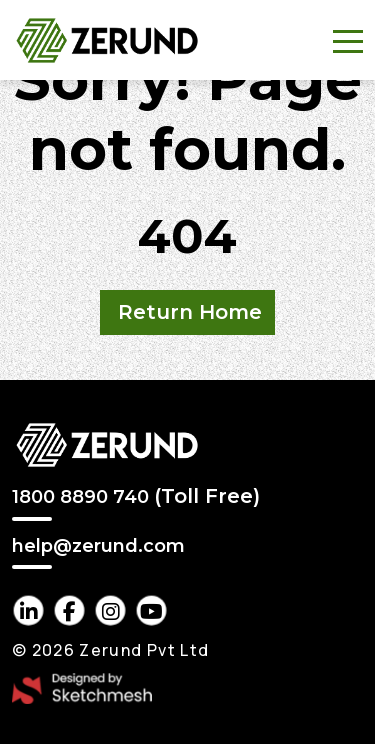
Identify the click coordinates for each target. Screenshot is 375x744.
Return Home (190, 312)
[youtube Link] (151, 610)
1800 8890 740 (136, 496)
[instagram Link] (110, 610)
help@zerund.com (98, 546)
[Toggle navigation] (348, 40)
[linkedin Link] (28, 610)
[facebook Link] (69, 610)
